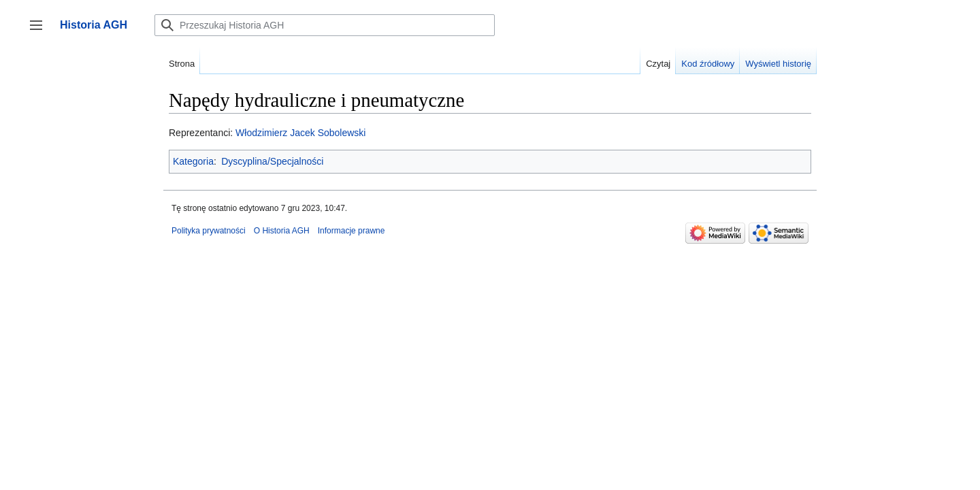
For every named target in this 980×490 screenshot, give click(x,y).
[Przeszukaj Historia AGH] (325, 25)
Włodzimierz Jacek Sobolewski (300, 133)
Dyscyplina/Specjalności (272, 161)
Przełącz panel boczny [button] (40, 32)
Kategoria (193, 161)
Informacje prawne (352, 231)
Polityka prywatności (209, 231)
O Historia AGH (282, 231)
